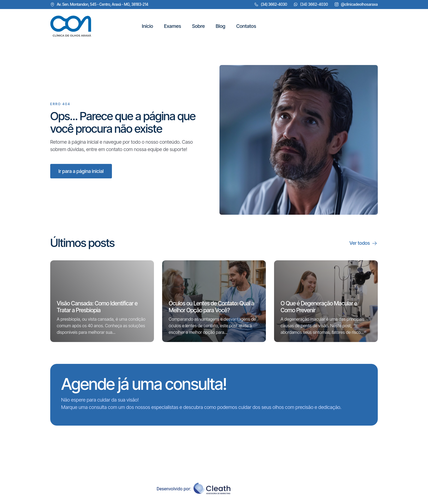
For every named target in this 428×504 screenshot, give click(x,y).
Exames (172, 26)
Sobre (198, 26)
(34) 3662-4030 (314, 4)
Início (147, 26)
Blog (220, 26)
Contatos (246, 26)
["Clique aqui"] (71, 26)
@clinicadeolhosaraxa (359, 4)
